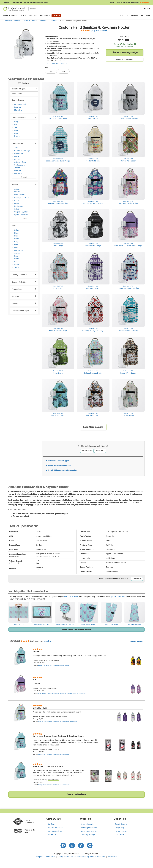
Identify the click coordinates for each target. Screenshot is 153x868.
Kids (16, 125)
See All (58, 466)
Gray (16, 242)
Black (16, 233)
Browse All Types (57, 461)
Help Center (145, 16)
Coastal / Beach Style (22, 151)
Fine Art (17, 156)
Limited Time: (26, 3)
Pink (16, 256)
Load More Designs (93, 427)
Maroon (17, 247)
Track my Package (88, 835)
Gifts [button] (23, 16)
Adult (16, 130)
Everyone (18, 136)
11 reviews (48, 641)
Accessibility (112, 857)
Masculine (18, 110)
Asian (16, 148)
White (16, 265)
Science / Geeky (20, 162)
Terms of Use (50, 857)
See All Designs (121, 824)
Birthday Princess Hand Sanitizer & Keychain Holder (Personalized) (58, 721)
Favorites (134, 16)
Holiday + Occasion (22, 198)
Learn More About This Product (59, 63)
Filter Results (87, 451)
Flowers (17, 192)
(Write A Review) (137, 641)
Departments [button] (10, 16)
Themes (15, 185)
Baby (16, 122)
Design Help (120, 828)
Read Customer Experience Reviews (130, 3)
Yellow (17, 267)
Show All (24, 177)
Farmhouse (19, 153)
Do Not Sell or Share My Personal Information (88, 857)
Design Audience (19, 117)
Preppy (17, 159)
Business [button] (45, 16)
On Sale (56, 16)
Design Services (121, 831)
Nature (17, 200)
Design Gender (18, 100)
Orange (17, 253)
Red (16, 262)
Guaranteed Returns (89, 831)
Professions (19, 206)
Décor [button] (33, 16)
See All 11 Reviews (77, 794)
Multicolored (19, 250)
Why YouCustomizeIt (55, 828)
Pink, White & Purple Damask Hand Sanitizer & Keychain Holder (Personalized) (62, 693)
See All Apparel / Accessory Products (77, 629)
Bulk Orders (120, 835)
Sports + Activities (21, 215)
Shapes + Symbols (21, 212)
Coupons (40, 857)
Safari (17, 209)
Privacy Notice (63, 857)
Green (17, 244)
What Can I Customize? (125, 60)
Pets (16, 133)
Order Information (88, 824)
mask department (71, 597)
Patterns (15, 296)
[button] (146, 9)
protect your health (119, 597)
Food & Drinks (20, 195)
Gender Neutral (20, 104)
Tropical (17, 168)
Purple (17, 259)
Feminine (18, 107)
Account (124, 16)
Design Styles (17, 143)
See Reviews (94, 31)
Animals (17, 189)
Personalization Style (20, 311)
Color (14, 226)
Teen (16, 127)
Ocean (17, 203)
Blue (16, 236)
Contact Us (100, 451)
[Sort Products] (24, 89)
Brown (17, 239)
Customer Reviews (55, 831)
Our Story (51, 824)
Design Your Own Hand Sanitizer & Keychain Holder (54, 665)
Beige (16, 230)
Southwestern (19, 165)
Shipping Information (89, 828)
